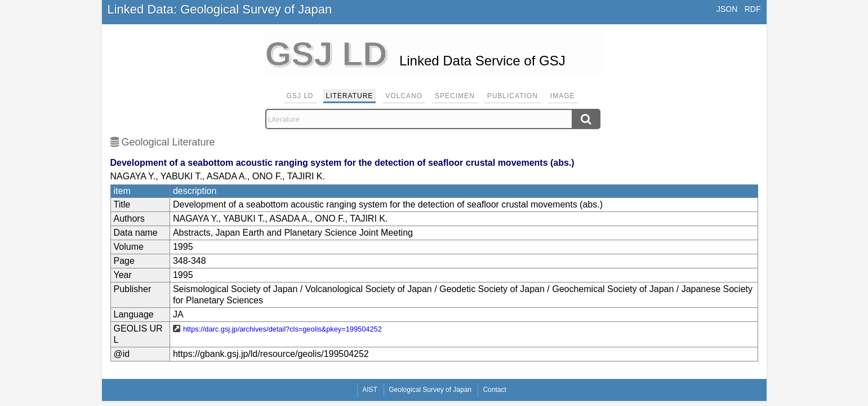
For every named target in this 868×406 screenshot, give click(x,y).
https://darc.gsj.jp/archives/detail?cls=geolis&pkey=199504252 (282, 329)
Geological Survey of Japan (430, 390)
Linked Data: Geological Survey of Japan (220, 9)
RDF (753, 9)
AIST (370, 390)
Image (563, 96)
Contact (494, 390)
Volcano (404, 96)
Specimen (455, 96)
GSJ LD (300, 96)
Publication (513, 96)
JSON (727, 9)
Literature (350, 96)
